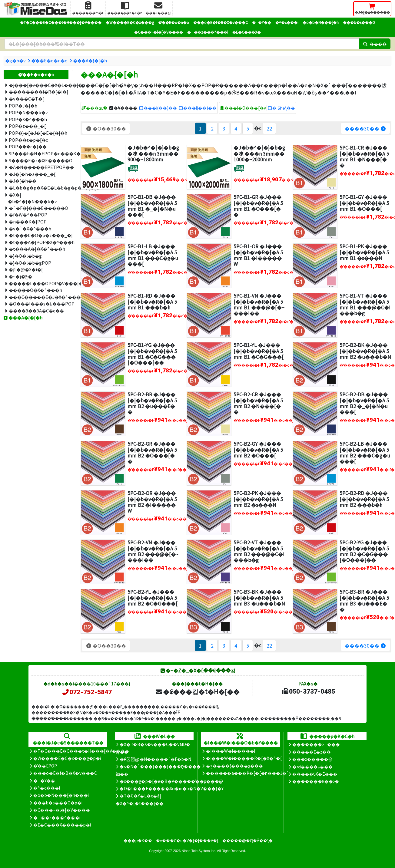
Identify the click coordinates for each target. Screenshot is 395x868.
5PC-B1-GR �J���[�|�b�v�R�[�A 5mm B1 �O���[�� (258, 206)
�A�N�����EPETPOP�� (39, 167)
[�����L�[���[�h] (182, 44)
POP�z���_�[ (27, 126)
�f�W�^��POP (28, 215)
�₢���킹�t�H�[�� (197, 691)
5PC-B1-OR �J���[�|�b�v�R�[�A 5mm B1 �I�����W (258, 255)
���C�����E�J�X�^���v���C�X (39, 297)
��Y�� (262, 22)
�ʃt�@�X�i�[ (26, 269)
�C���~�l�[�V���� (159, 32)
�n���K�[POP (28, 221)
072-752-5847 (87, 692)
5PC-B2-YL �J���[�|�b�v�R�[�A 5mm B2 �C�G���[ (153, 597)
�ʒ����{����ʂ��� (234, 766)
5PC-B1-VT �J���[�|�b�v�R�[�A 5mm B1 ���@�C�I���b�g (365, 304)
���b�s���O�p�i (58, 803)
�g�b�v (15, 60)
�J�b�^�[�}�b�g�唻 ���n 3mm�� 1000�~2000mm (259, 153)
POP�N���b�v (28, 112)
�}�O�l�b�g (25, 256)
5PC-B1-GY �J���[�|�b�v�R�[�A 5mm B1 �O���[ (364, 203)
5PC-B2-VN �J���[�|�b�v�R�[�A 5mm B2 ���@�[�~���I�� (153, 551)
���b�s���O (359, 22)
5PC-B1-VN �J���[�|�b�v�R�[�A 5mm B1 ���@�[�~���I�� (259, 304)
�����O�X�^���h (35, 290)
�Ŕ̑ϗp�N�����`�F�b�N (156, 759)
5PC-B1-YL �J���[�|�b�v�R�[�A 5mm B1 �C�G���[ (259, 351)
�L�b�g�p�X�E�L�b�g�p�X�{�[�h (39, 188)
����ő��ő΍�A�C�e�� (36, 310)
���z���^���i (208, 32)
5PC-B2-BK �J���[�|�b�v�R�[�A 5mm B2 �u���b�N (365, 351)
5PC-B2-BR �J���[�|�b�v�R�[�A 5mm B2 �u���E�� (152, 403)
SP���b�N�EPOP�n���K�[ (39, 153)
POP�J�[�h (23, 106)
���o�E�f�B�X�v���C (221, 22)
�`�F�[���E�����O (38, 208)
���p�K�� (138, 840)
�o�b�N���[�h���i (61, 795)
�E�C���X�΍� (247, 32)
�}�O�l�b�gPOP (30, 263)
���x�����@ (312, 759)
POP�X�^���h (28, 119)
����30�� (365, 128)
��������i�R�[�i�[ (38, 92)
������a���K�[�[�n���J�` (247, 773)
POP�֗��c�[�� (28, 146)
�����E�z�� (312, 752)
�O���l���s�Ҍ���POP (39, 304)
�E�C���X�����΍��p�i (62, 825)
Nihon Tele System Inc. (199, 851)
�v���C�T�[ (26, 99)
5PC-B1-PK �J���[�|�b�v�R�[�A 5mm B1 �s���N (364, 252)
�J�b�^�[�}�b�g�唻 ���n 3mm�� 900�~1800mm (153, 153)
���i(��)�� (160, 108)
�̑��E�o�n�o (174, 22)
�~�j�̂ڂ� (20, 276)
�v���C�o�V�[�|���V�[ (187, 840)
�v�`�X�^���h (30, 228)
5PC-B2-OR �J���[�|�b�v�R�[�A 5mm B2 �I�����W (152, 502)
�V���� (125, 108)
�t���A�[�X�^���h (37, 249)
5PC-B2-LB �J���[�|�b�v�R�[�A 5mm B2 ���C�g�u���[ (365, 452)
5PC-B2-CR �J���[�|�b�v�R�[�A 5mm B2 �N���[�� (258, 403)
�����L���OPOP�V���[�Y (39, 283)
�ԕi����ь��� (312, 767)
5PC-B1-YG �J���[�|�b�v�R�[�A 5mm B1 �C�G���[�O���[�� (152, 354)
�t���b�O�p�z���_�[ (39, 235)
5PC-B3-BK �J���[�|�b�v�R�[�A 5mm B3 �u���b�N (259, 597)
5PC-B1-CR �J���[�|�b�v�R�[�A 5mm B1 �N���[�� (364, 156)
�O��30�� (106, 128)
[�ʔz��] (133, 168)
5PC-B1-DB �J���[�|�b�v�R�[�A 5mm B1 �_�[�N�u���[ (152, 206)
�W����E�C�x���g (130, 22)
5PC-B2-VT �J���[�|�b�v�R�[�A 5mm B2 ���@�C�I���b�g (259, 551)
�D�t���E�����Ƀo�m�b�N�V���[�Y (172, 788)
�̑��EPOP (45, 766)
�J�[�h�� (23, 181)
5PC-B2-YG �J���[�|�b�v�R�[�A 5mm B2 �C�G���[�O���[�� (364, 551)
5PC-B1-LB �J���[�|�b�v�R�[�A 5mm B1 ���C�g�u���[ (153, 255)
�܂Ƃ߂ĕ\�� (284, 108)
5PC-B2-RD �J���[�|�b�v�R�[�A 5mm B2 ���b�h (364, 499)
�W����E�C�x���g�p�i (67, 758)
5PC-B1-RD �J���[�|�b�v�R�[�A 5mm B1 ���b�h (152, 301)
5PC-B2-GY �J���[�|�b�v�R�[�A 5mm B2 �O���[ (258, 449)
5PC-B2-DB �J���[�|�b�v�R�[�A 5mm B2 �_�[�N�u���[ (364, 403)
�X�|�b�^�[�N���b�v (32, 198)
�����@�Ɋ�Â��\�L (248, 840)
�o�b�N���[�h (321, 22)
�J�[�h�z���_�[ (32, 174)
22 (269, 128)
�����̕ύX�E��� (315, 774)
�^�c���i (287, 22)
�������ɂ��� (316, 744)
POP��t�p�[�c (28, 140)
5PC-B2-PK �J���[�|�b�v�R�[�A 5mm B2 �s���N (258, 499)
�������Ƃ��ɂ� (316, 781)
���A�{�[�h (90, 60)
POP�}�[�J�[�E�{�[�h (38, 133)
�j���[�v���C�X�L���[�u (39, 85)
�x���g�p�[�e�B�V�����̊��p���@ (171, 781)
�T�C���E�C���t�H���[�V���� (61, 22)
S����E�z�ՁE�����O (39, 160)
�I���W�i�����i (231, 751)
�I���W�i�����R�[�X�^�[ (244, 758)
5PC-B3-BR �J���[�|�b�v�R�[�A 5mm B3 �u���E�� (364, 600)
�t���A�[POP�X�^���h (39, 242)
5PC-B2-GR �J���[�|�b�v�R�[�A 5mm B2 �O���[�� (152, 452)
